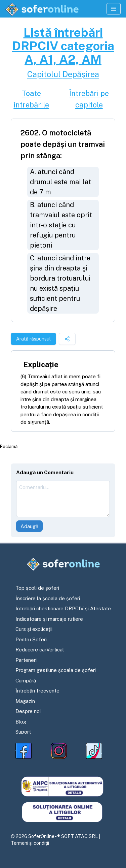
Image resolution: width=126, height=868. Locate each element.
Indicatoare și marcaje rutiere (49, 619)
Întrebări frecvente (37, 691)
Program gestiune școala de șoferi (56, 670)
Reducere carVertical (40, 650)
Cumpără (26, 681)
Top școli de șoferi (37, 588)
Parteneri (26, 660)
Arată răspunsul (33, 339)
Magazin (25, 701)
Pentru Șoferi (31, 639)
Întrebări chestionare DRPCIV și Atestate (63, 608)
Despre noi (28, 711)
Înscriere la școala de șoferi (48, 598)
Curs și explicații (34, 629)
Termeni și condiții (30, 843)
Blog (21, 722)
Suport (23, 732)
